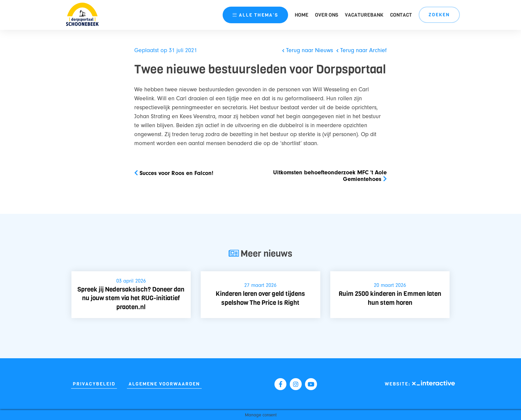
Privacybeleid (94, 384)
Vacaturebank (364, 15)
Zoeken (439, 15)
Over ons (327, 15)
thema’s (255, 15)
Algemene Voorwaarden (164, 384)
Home (302, 15)
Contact (401, 15)
